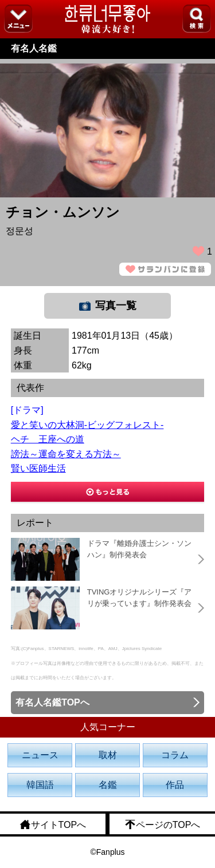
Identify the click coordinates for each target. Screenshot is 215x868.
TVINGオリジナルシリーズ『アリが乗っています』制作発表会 (140, 598)
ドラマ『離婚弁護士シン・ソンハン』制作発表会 (139, 549)
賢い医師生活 (38, 468)
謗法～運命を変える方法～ (66, 454)
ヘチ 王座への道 (48, 439)
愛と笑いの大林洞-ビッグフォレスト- (87, 425)
